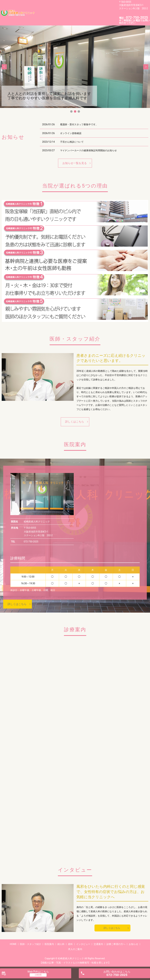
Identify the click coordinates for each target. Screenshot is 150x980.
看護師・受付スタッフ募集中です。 (79, 124)
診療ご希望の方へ (77, 12)
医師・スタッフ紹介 (58, 7)
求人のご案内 (45, 18)
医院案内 (77, 7)
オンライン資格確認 (71, 133)
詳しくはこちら (75, 421)
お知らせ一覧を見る (75, 162)
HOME (41, 7)
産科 (97, 7)
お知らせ (95, 12)
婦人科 (88, 7)
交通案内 (60, 12)
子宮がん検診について (72, 141)
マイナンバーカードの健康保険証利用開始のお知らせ (88, 150)
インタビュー (45, 12)
